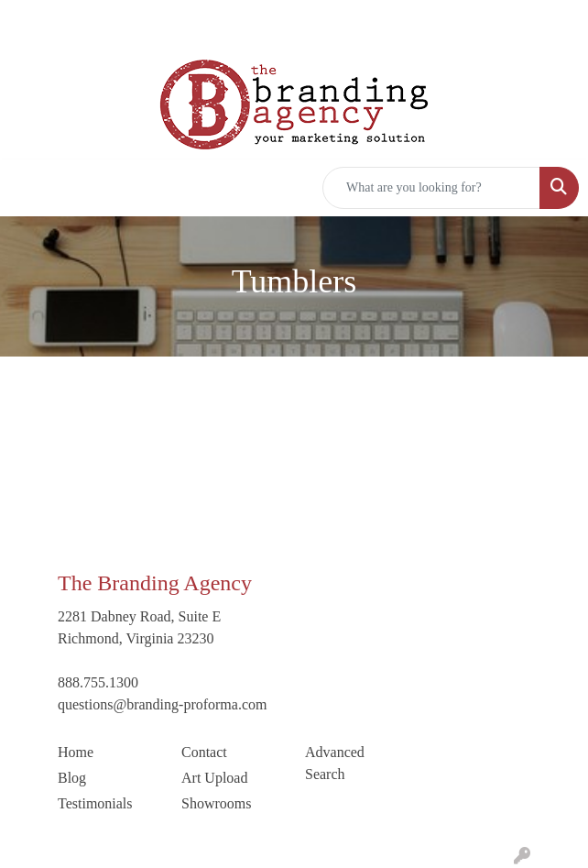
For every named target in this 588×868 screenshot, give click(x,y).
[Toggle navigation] (28, 188)
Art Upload (214, 778)
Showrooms (216, 803)
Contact (204, 752)
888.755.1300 (98, 682)
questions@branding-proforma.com (162, 704)
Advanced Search (335, 763)
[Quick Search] (431, 188)
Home (76, 752)
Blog (72, 778)
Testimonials (95, 803)
